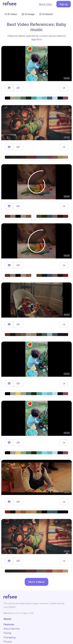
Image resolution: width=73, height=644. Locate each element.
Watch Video (45, 4)
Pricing (7, 633)
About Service (12, 629)
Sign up (64, 4)
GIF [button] (18, 88)
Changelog (9, 637)
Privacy (8, 642)
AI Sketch (46, 14)
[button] (9, 88)
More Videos (36, 582)
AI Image (28, 14)
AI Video (11, 14)
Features (9, 624)
